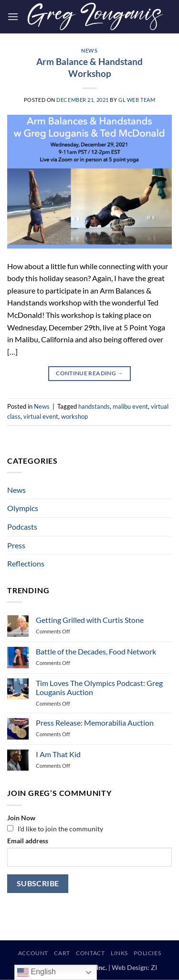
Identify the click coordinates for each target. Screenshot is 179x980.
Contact (90, 953)
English (37, 972)
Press (16, 545)
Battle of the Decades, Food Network (96, 651)
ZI (154, 967)
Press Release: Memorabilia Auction (95, 723)
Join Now (21, 818)
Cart (62, 953)
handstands (94, 406)
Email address (28, 841)
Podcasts (22, 527)
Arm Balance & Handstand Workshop (89, 67)
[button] (13, 16)
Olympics (23, 508)
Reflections (26, 563)
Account (33, 953)
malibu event (130, 406)
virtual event (41, 416)
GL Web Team (137, 100)
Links (119, 953)
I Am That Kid (58, 754)
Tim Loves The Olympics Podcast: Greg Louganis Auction (99, 687)
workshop (74, 416)
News (89, 50)
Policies (147, 953)
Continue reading (89, 373)
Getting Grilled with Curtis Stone (90, 620)
